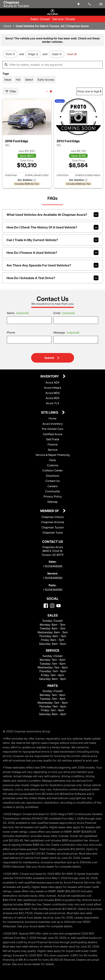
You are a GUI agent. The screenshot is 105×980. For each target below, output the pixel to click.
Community (53, 491)
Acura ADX (52, 382)
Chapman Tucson (53, 527)
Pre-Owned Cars (53, 429)
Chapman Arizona (53, 522)
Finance (53, 444)
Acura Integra (53, 388)
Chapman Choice (52, 517)
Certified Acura (52, 434)
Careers (52, 486)
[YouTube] (59, 606)
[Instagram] (52, 606)
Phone (11, 332)
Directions (53, 476)
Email (64, 313)
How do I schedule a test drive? (52, 278)
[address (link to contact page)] (79, 4)
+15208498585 (53, 566)
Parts (53, 460)
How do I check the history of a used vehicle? (52, 227)
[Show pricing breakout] (27, 180)
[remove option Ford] (10, 54)
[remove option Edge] (33, 54)
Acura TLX (53, 403)
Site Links (50, 413)
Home (7, 26)
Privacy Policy (53, 496)
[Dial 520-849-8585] (90, 4)
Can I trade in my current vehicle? (52, 240)
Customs (53, 465)
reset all (72, 54)
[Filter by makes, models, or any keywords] (52, 65)
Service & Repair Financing (53, 455)
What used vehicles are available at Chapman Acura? (52, 215)
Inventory (50, 377)
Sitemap (52, 502)
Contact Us (52, 481)
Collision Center (52, 470)
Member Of (50, 511)
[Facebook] (46, 606)
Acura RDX (53, 398)
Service (53, 450)
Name (18, 313)
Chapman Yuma (53, 533)
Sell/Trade (53, 439)
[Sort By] (89, 91)
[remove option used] (57, 54)
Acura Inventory (53, 424)
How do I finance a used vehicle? (52, 253)
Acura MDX (53, 393)
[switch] (101, 4)
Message (66, 332)
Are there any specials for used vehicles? (52, 265)
